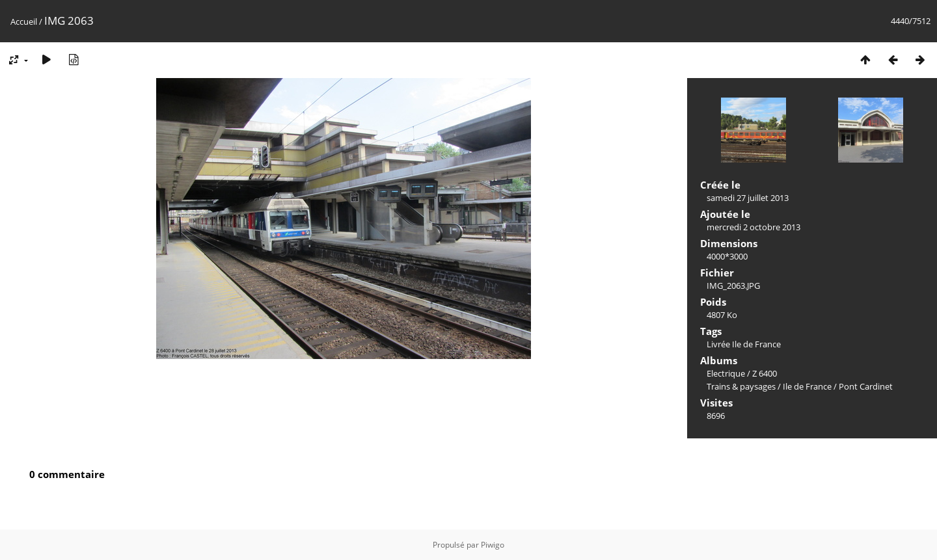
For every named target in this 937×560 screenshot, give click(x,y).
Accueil (24, 21)
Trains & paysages (741, 386)
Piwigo (493, 545)
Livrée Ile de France (744, 344)
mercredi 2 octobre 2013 (754, 227)
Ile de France (807, 386)
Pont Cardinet (866, 386)
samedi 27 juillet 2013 (748, 198)
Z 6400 (765, 373)
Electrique (726, 373)
